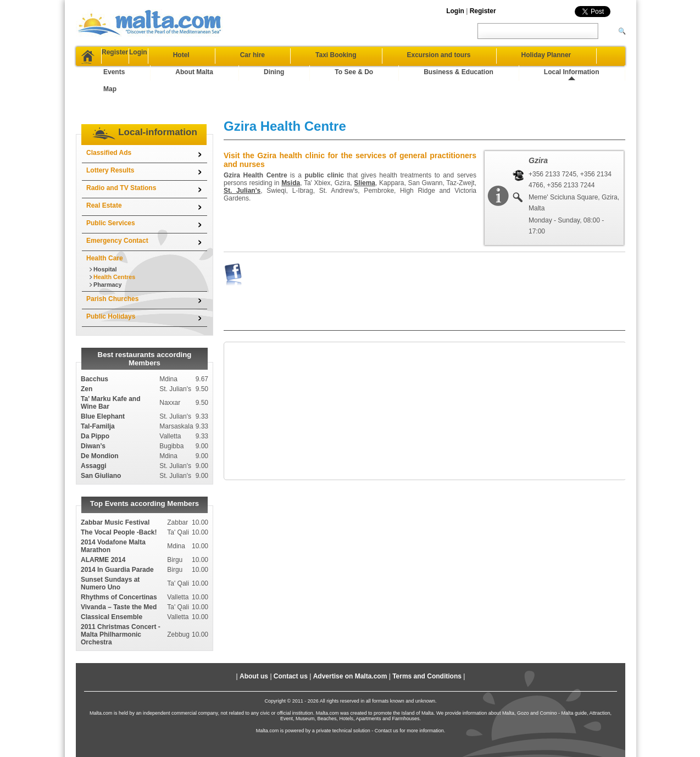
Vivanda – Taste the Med (119, 574)
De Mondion (100, 422)
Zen (87, 355)
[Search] (614, 31)
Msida (291, 149)
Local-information (158, 99)
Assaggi (94, 432)
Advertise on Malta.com (350, 643)
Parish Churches (112, 265)
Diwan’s (93, 413)
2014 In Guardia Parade (117, 536)
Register (483, 11)
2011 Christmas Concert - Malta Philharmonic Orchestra (121, 601)
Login (455, 11)
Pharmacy (108, 251)
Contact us (291, 643)
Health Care (105, 225)
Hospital (105, 236)
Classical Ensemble (112, 583)
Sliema (365, 149)
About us (254, 643)
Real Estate (104, 172)
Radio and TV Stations (121, 154)
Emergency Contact (117, 207)
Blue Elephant (103, 383)
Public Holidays (111, 283)
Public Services (111, 190)
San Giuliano (101, 442)
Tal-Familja (98, 393)
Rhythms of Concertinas (119, 564)
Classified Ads (109, 119)
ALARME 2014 (103, 526)
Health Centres (114, 243)
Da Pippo (95, 403)
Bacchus (95, 346)
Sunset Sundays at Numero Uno (110, 550)
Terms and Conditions (427, 643)
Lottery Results (110, 137)
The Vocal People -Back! (119, 499)
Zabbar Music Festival (115, 489)
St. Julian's (242, 157)
